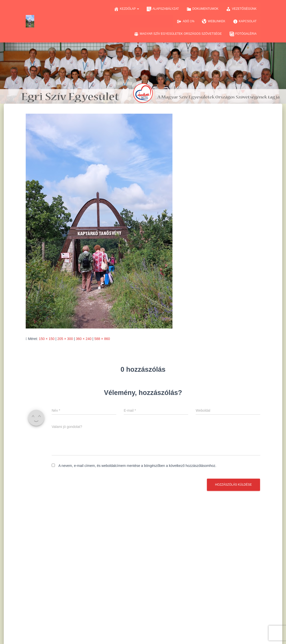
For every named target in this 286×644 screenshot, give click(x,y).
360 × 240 (84, 339)
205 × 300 (65, 339)
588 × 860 (102, 339)
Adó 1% (186, 21)
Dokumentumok (203, 9)
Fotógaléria (243, 34)
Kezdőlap (126, 9)
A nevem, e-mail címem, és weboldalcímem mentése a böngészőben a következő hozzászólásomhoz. (137, 466)
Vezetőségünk (241, 9)
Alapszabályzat (163, 9)
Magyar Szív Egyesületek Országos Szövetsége (178, 34)
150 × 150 (47, 339)
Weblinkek (214, 21)
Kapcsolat (245, 21)
